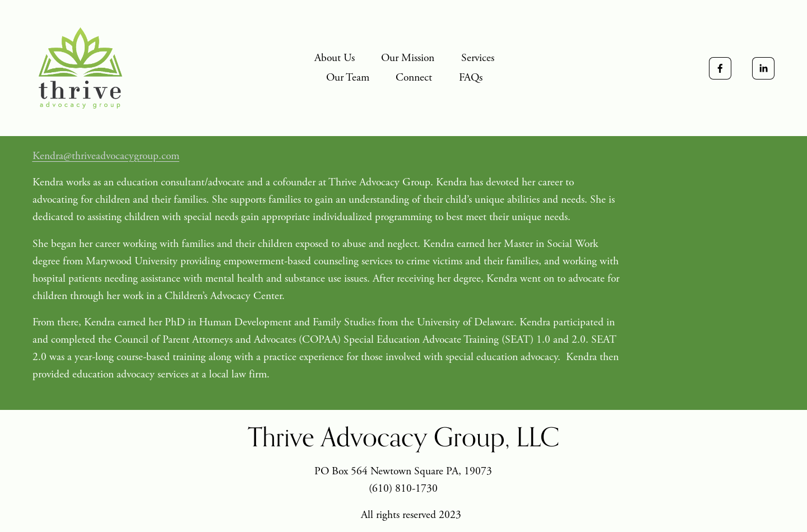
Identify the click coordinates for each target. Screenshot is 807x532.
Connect (414, 78)
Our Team (348, 78)
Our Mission (408, 58)
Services (478, 58)
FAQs (471, 78)
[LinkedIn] (763, 68)
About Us (335, 58)
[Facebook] (720, 68)
